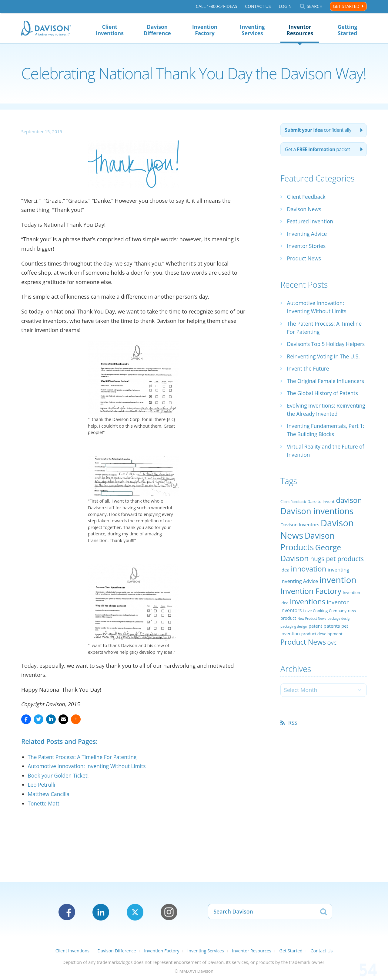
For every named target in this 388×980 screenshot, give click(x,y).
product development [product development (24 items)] (322, 660)
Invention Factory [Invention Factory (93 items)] (311, 617)
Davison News (305, 210)
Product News (305, 259)
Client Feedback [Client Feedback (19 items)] (293, 527)
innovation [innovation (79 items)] (309, 595)
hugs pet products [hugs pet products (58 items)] (337, 585)
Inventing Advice (308, 235)
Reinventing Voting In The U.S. (325, 366)
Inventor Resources (300, 30)
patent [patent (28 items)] (315, 652)
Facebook (67, 912)
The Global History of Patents (324, 411)
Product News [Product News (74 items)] (303, 668)
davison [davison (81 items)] (349, 526)
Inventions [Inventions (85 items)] (308, 627)
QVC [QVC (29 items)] (332, 669)
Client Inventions (110, 30)
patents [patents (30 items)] (332, 652)
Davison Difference (157, 30)
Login (285, 7)
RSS (293, 749)
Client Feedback (307, 198)
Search (315, 7)
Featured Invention (311, 223)
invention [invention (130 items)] (338, 605)
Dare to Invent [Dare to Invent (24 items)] (321, 527)
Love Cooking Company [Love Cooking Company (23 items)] (325, 637)
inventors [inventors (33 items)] (291, 636)
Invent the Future (309, 378)
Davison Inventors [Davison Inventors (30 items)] (300, 551)
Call (216, 7)
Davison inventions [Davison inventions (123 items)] (317, 537)
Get (319, 151)
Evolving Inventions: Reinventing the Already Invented (317, 431)
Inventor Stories (307, 247)
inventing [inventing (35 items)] (339, 595)
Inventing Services (252, 30)
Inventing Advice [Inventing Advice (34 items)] (299, 607)
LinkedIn (101, 912)
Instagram (169, 912)
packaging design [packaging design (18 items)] (294, 652)
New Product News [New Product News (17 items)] (312, 645)
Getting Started (347, 30)
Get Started (346, 6)
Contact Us (258, 7)
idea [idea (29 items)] (285, 595)
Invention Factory (205, 30)
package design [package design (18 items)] (339, 644)
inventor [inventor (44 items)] (338, 628)
